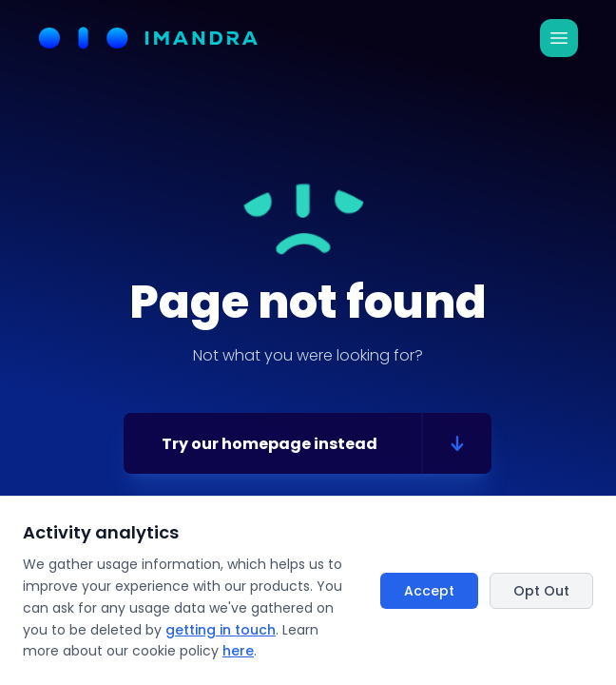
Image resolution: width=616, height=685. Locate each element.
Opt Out (541, 591)
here (238, 651)
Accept (429, 591)
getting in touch (221, 630)
